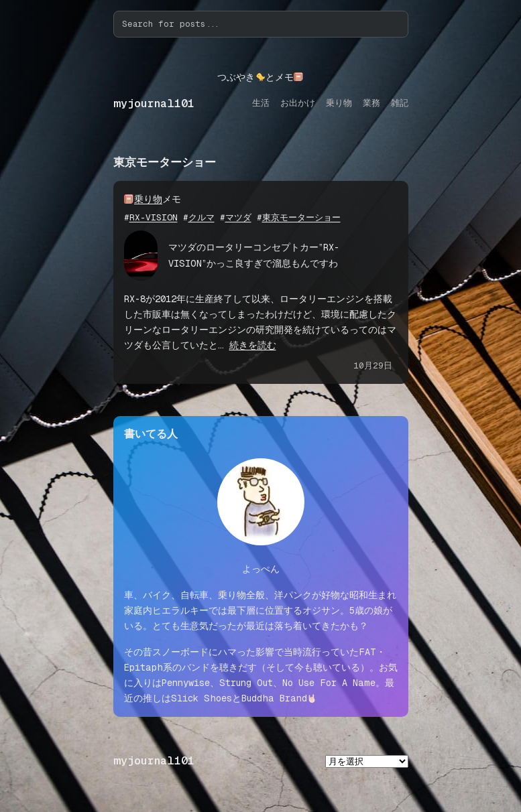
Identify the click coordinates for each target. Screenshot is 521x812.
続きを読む (253, 345)
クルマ (201, 217)
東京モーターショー (301, 217)
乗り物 (148, 199)
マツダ (238, 217)
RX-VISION (154, 217)
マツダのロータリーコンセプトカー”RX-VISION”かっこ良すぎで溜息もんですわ (254, 255)
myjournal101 (154, 104)
